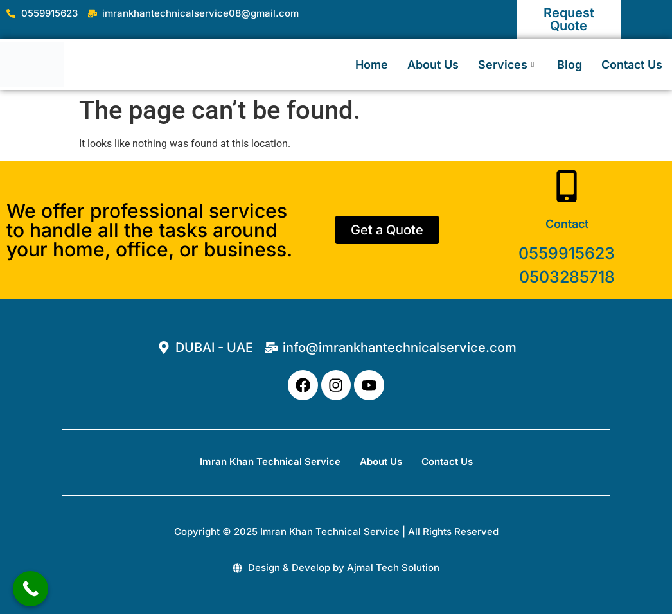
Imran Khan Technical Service (270, 464)
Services (506, 65)
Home (372, 65)
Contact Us (632, 65)
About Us (433, 65)
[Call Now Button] (31, 589)
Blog (570, 65)
